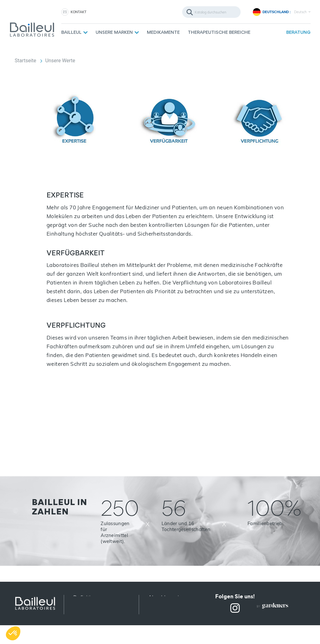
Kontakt (158, 613)
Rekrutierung (164, 621)
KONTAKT (79, 12)
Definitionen (88, 598)
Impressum (87, 621)
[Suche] (211, 12)
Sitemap (83, 629)
